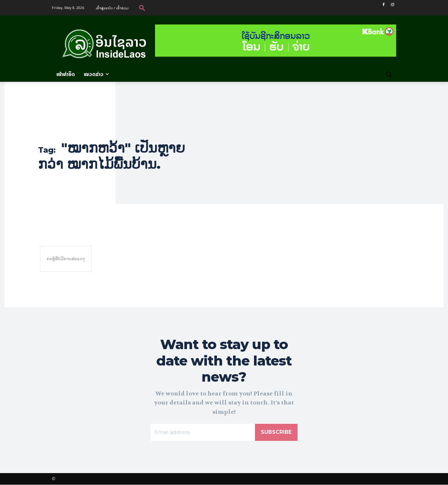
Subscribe (276, 432)
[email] (203, 433)
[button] (142, 8)
